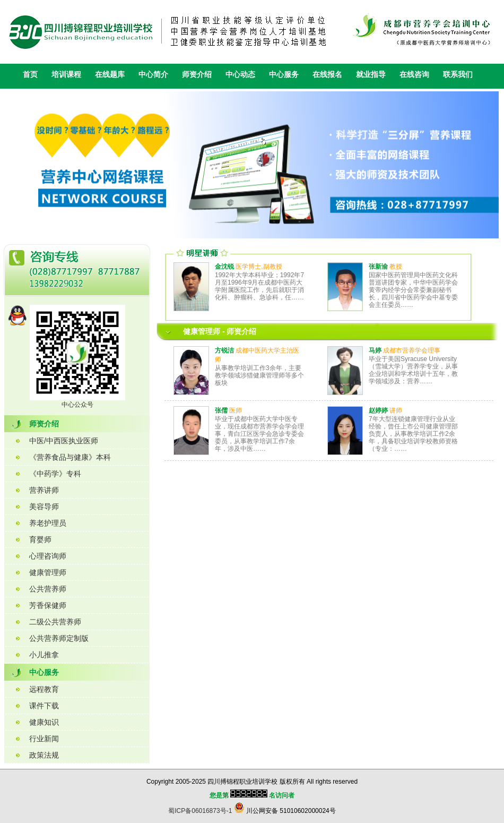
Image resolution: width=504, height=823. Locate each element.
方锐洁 (224, 350)
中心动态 (240, 74)
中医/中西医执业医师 (64, 441)
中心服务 (284, 74)
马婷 (375, 350)
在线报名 (327, 74)
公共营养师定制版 (59, 638)
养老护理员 (48, 523)
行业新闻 (44, 739)
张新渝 (378, 267)
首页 (30, 74)
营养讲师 (44, 490)
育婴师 (40, 539)
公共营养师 (48, 589)
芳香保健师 (48, 605)
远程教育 (44, 689)
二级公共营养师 (55, 622)
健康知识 (44, 722)
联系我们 (458, 74)
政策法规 (44, 755)
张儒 (221, 410)
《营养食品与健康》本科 (70, 457)
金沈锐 (224, 267)
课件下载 (44, 706)
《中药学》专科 (55, 474)
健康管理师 (48, 572)
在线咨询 (414, 74)
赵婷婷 (378, 410)
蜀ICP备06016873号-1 (200, 811)
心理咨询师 (48, 556)
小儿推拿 (44, 655)
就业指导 (371, 74)
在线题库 (110, 74)
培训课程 (66, 74)
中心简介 (153, 74)
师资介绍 (197, 74)
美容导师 (44, 507)
